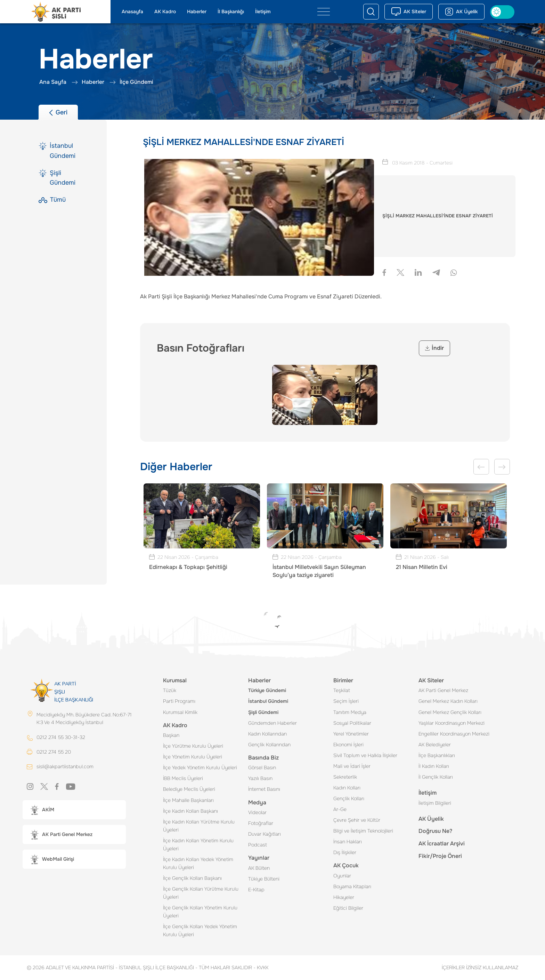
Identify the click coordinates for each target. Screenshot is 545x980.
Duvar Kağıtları (265, 834)
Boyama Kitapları (352, 886)
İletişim (263, 11)
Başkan (171, 735)
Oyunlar (342, 876)
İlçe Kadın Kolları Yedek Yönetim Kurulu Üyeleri (198, 863)
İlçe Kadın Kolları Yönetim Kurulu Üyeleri (198, 845)
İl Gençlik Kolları (436, 777)
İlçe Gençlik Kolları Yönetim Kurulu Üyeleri (200, 912)
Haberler (197, 11)
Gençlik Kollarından (269, 745)
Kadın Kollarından (267, 734)
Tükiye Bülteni (264, 879)
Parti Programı (179, 701)
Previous (481, 467)
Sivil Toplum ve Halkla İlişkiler (365, 755)
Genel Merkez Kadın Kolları (448, 701)
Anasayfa (132, 11)
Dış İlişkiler (345, 852)
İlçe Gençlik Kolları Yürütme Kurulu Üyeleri (201, 893)
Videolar (257, 812)
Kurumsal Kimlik (180, 712)
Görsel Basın (262, 768)
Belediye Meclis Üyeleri (189, 789)
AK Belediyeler (435, 745)
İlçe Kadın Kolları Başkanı (190, 811)
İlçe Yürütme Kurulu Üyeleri (193, 746)
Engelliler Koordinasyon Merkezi (454, 734)
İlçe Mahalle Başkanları (188, 800)
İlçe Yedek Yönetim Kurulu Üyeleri (200, 768)
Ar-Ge (340, 809)
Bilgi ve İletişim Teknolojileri (363, 831)
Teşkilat (342, 690)
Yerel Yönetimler (351, 734)
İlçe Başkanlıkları (437, 755)
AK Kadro (165, 11)
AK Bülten (259, 868)
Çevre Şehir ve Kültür (357, 820)
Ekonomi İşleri (348, 745)
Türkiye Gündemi (267, 690)
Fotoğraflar (261, 823)
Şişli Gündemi (263, 712)
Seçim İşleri (346, 701)
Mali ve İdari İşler (352, 766)
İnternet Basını (264, 789)
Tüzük (170, 690)
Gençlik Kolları (349, 798)
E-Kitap (256, 890)
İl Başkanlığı (231, 11)
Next (502, 467)
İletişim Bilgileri (435, 803)
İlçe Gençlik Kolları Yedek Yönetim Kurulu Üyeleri (200, 930)
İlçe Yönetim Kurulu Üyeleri (193, 757)
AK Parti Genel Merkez (443, 690)
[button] (74, 810)
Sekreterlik (345, 777)
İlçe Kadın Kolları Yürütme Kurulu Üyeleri (199, 826)
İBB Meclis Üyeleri (183, 778)
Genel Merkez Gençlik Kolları (450, 712)
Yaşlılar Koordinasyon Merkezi (452, 723)
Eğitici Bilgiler (348, 908)
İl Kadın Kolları (434, 766)
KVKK (261, 967)
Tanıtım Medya (350, 712)
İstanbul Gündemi (268, 701)
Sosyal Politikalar (352, 723)
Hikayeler (344, 897)
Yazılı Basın (260, 778)
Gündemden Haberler (272, 723)
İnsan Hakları (348, 842)
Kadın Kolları (347, 788)
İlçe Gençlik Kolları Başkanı (192, 878)
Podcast (258, 845)
